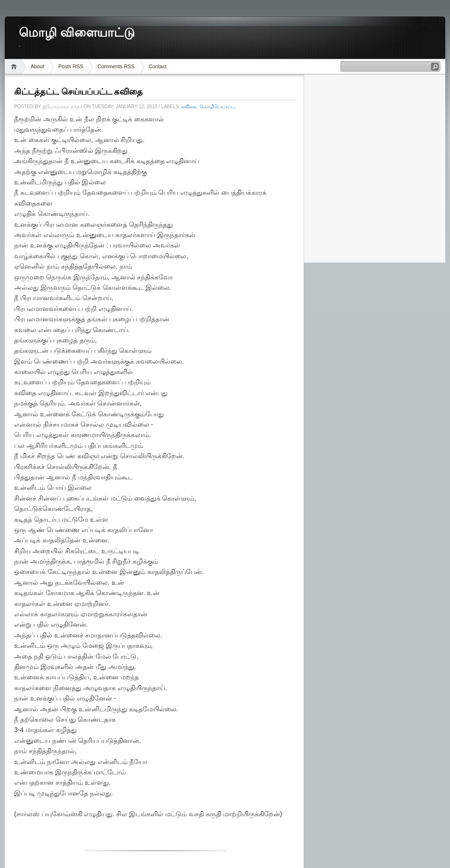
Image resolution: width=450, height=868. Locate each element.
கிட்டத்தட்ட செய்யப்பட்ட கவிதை (78, 92)
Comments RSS (116, 66)
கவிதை (189, 107)
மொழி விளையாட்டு (77, 33)
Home (15, 67)
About (37, 66)
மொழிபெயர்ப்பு (217, 107)
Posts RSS (71, 66)
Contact (158, 66)
